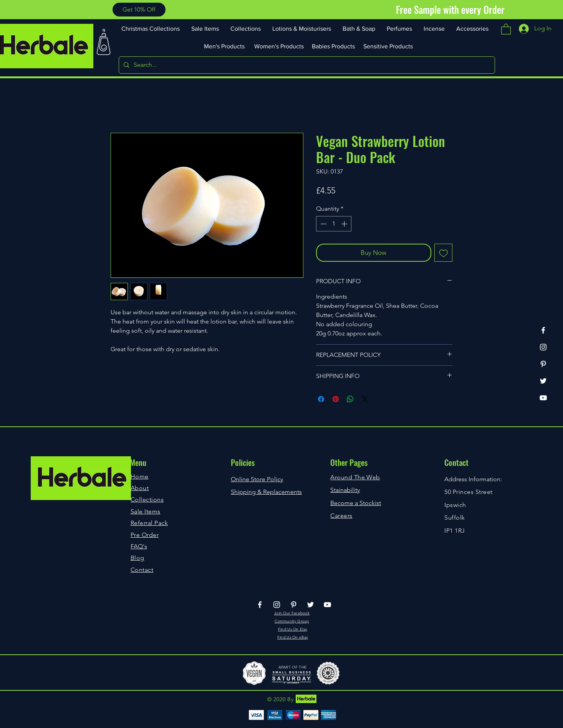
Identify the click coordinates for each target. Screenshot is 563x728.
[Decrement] (323, 224)
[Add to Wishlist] (444, 253)
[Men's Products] (225, 46)
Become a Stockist (356, 503)
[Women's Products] (280, 46)
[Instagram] (543, 347)
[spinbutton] (334, 224)
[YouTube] (543, 398)
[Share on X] (365, 399)
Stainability (345, 490)
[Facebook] (543, 330)
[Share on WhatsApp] (350, 399)
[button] (139, 10)
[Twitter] (543, 381)
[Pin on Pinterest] (336, 399)
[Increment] (345, 224)
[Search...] (306, 65)
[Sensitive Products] (389, 46)
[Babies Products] (334, 46)
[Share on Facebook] (321, 399)
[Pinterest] (543, 364)
